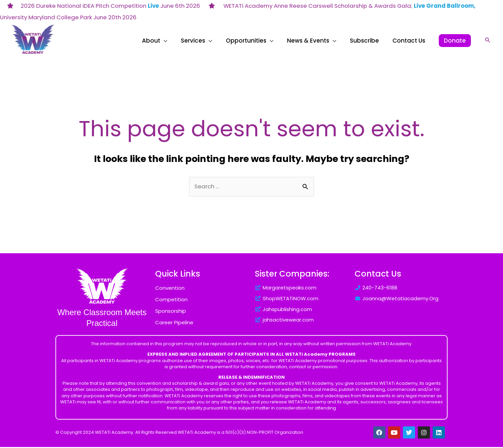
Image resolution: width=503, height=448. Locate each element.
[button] (488, 40)
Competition (171, 300)
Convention (170, 289)
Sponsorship (171, 312)
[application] (217, 41)
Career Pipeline (174, 323)
